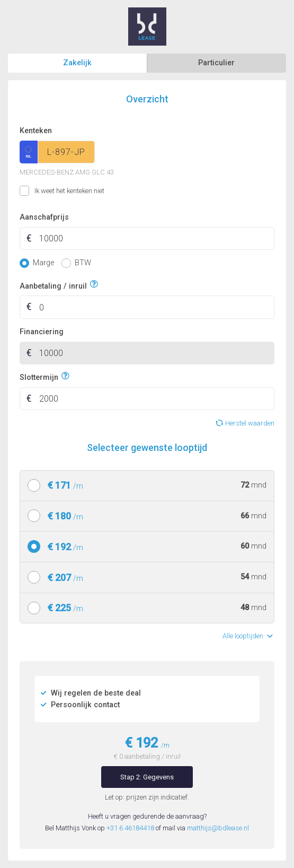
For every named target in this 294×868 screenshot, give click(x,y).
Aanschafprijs (44, 217)
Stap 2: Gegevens (147, 777)
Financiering (42, 332)
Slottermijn (39, 376)
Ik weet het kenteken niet (33, 191)
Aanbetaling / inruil (53, 285)
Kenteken (36, 131)
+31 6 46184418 (130, 828)
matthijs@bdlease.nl (218, 828)
